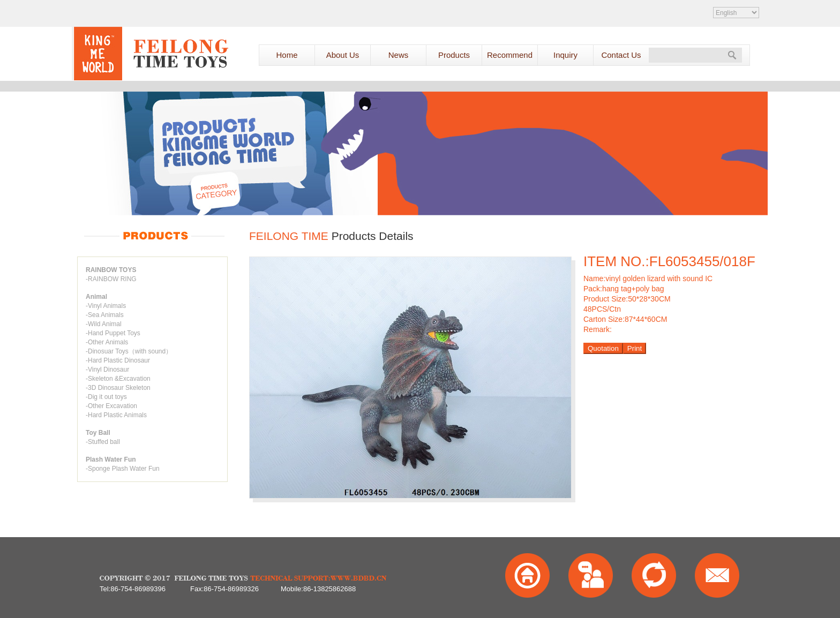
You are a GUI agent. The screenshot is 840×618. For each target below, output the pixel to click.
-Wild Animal (104, 324)
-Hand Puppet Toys (113, 333)
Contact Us (621, 55)
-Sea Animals (105, 315)
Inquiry (565, 55)
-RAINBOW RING (111, 279)
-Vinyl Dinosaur (107, 370)
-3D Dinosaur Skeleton (118, 388)
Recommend (510, 55)
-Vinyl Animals (106, 306)
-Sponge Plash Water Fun (123, 469)
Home (287, 55)
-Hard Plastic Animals (116, 415)
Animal (96, 297)
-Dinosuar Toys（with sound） (129, 351)
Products (454, 55)
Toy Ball (98, 433)
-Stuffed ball (103, 442)
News (399, 55)
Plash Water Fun (111, 459)
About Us (343, 55)
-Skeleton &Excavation (118, 379)
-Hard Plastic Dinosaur (118, 360)
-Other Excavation (111, 406)
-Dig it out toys (106, 397)
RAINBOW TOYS (111, 270)
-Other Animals (107, 342)
